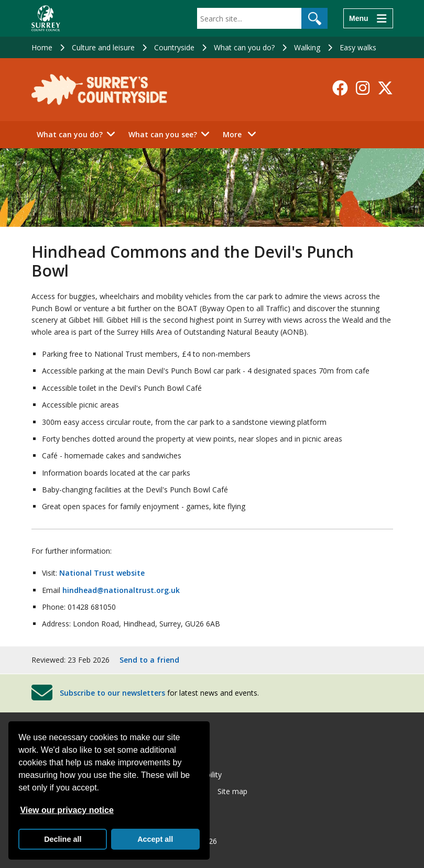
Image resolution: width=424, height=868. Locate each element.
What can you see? (163, 134)
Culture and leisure (103, 47)
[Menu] (368, 18)
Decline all (63, 839)
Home (42, 47)
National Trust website (102, 573)
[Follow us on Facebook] (340, 88)
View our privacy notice (67, 810)
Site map (232, 791)
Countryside (174, 47)
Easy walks (358, 47)
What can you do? (244, 47)
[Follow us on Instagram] (363, 88)
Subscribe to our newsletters (112, 693)
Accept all (155, 839)
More (242, 134)
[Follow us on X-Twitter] (385, 88)
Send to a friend (149, 660)
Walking (307, 47)
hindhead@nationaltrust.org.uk (121, 590)
